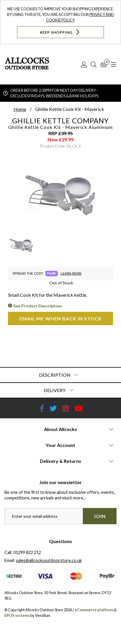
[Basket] (104, 64)
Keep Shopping (60, 32)
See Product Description (37, 306)
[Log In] (84, 64)
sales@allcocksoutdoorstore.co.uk (49, 560)
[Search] (94, 64)
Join (100, 516)
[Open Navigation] (114, 64)
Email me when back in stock (61, 318)
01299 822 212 (27, 552)
